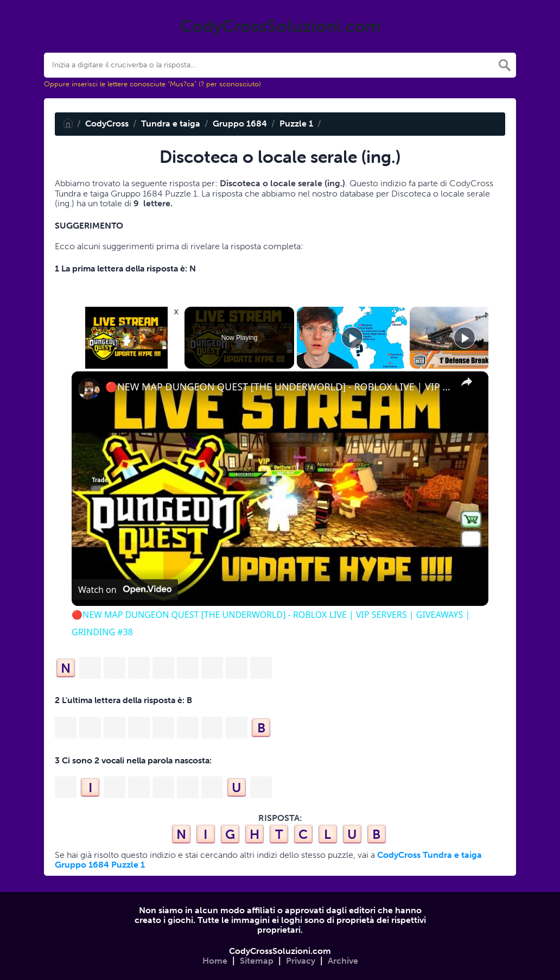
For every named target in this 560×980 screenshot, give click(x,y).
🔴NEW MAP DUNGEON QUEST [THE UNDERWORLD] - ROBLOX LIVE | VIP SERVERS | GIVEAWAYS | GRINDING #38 (278, 387)
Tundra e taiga (171, 124)
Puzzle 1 (296, 124)
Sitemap (257, 961)
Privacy (301, 961)
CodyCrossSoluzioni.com (280, 951)
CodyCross (107, 124)
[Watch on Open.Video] (125, 590)
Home (215, 961)
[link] (89, 389)
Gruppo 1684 (240, 124)
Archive (343, 961)
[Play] (352, 338)
